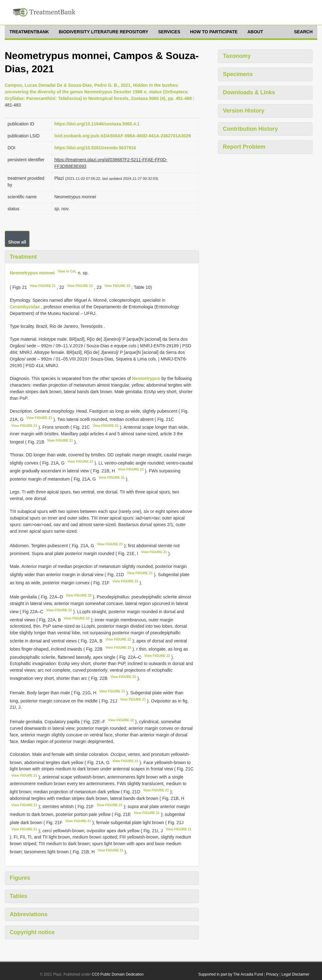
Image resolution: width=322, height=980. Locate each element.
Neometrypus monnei (32, 273)
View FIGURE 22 (80, 286)
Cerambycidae (25, 307)
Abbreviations (29, 914)
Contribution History (250, 129)
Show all (17, 242)
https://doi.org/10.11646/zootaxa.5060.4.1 (97, 124)
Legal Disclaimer (295, 974)
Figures (20, 878)
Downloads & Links (249, 92)
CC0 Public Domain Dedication (118, 974)
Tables (19, 896)
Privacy (272, 974)
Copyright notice (32, 932)
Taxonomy (237, 56)
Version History (244, 111)
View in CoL (67, 271)
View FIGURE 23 (117, 286)
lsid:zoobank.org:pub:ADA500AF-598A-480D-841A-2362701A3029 (123, 136)
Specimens (238, 74)
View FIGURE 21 (43, 286)
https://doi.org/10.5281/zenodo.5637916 (95, 148)
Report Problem (244, 147)
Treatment (23, 257)
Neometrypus (146, 378)
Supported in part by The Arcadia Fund (230, 974)
